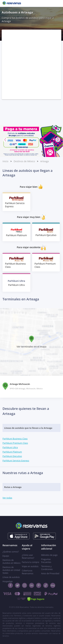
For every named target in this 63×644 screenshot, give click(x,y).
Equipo (6, 556)
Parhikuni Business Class (15, 439)
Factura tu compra (30, 562)
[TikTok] (46, 585)
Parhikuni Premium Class (15, 443)
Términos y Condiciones (47, 568)
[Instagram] (25, 585)
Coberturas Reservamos (28, 572)
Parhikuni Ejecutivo (12, 456)
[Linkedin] (32, 585)
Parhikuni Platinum (12, 452)
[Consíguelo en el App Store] (19, 536)
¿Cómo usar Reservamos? (28, 556)
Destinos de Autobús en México (12, 562)
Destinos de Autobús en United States (11, 570)
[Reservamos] (12, 3)
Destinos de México (24, 161)
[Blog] (53, 585)
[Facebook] (10, 585)
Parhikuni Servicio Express (16, 461)
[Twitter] (17, 585)
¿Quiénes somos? (11, 552)
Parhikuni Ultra (10, 447)
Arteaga (45, 161)
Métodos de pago (49, 555)
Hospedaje (8, 581)
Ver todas (7, 498)
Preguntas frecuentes (46, 561)
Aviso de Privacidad (50, 573)
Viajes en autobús (30, 566)
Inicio (5, 161)
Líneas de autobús (11, 577)
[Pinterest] (39, 585)
